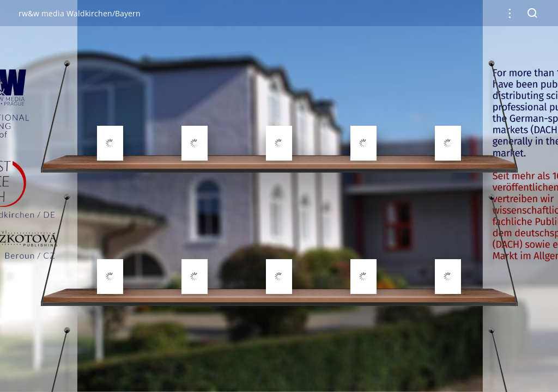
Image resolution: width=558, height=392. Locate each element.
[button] (510, 13)
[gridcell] (110, 117)
